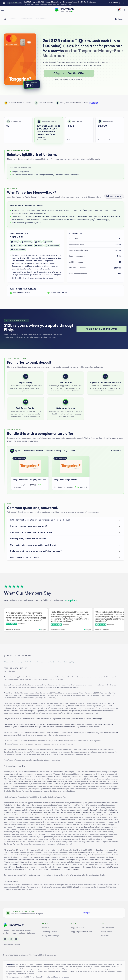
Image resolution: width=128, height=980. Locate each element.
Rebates (13, 19)
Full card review (114, 196)
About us (46, 928)
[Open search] (124, 10)
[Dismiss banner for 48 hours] (124, 3)
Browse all (116, 451)
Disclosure (119, 19)
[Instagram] (11, 939)
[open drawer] (2, 10)
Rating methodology (50, 936)
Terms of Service (107, 928)
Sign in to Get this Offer (68, 73)
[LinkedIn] (5, 939)
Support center (78, 928)
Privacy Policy (106, 932)
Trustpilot (93, 103)
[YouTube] (16, 939)
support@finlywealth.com (82, 932)
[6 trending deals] (119, 10)
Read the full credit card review (68, 79)
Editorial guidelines (50, 932)
